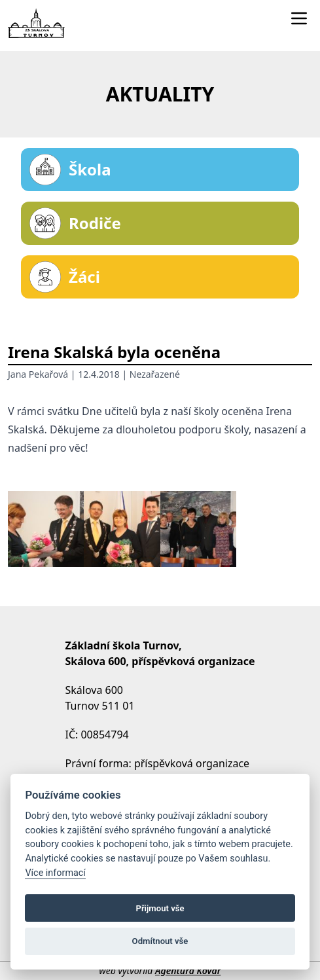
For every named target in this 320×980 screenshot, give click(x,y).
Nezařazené (155, 374)
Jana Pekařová (38, 374)
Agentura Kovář (188, 971)
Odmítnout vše (160, 941)
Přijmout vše (160, 908)
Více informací (55, 873)
